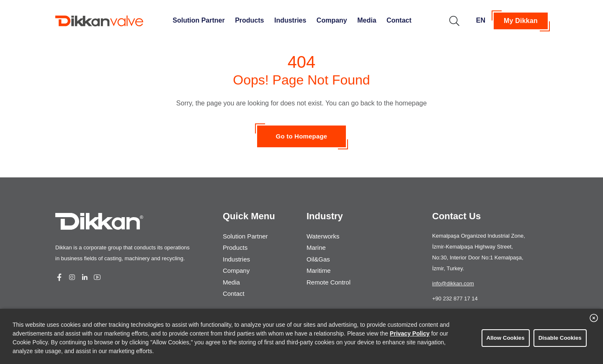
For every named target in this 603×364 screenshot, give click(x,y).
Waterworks (323, 235)
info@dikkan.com (453, 283)
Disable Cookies (558, 338)
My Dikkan (521, 21)
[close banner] (594, 321)
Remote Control (329, 276)
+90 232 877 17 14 (455, 299)
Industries (290, 20)
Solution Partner (198, 20)
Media (367, 20)
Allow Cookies (504, 338)
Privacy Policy (410, 333)
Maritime (319, 265)
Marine (316, 245)
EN (481, 20)
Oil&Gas (318, 255)
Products (249, 20)
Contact (399, 20)
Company (332, 20)
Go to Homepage (302, 136)
